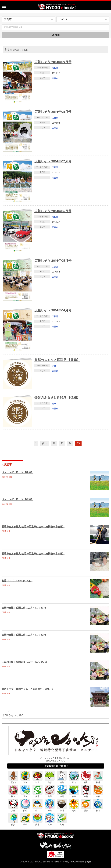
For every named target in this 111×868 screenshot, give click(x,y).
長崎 (25, 823)
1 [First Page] (36, 443)
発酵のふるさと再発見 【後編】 (57, 397)
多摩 (38, 795)
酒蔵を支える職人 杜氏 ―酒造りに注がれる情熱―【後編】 (33, 526)
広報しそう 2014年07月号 (53, 161)
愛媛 (86, 809)
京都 (86, 795)
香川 (62, 809)
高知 (74, 809)
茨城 (25, 795)
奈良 (98, 795)
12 (54, 443)
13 (62, 443)
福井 (98, 781)
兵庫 (13, 809)
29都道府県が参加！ (57, 766)
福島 (62, 781)
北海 (13, 781)
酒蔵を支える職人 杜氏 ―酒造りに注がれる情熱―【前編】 (33, 553)
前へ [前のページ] (45, 443)
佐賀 (13, 823)
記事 (54, 366)
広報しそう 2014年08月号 (53, 112)
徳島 (50, 809)
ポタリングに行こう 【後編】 (17, 472)
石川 (86, 781)
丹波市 (4, 531)
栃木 (13, 795)
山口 (38, 809)
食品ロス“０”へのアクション (17, 580)
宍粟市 (55, 78)
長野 (50, 795)
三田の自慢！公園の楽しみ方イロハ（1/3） (25, 662)
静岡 (62, 795)
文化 (9, 531)
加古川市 (5, 477)
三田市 (4, 612)
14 (70, 443)
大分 (50, 823)
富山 (74, 781)
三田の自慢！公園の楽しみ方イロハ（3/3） (25, 608)
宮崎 (62, 823)
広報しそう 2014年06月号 (53, 211)
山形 (50, 781)
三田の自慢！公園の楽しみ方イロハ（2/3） (25, 635)
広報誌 (55, 68)
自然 (10, 477)
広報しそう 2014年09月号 (53, 62)
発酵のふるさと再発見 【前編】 (57, 360)
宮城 (25, 781)
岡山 (25, 809)
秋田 (38, 781)
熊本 (38, 823)
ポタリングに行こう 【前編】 (17, 499)
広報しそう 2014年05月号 (53, 260)
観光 (9, 693)
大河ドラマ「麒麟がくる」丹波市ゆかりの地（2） (29, 689)
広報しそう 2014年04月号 (53, 310)
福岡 (98, 809)
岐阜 (74, 795)
